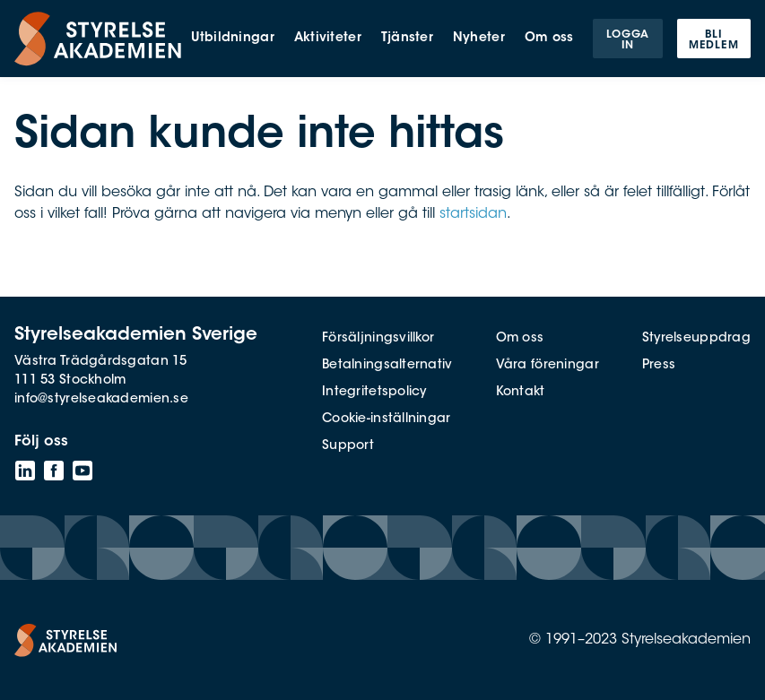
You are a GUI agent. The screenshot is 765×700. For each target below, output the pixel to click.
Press (659, 366)
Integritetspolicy (374, 393)
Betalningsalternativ (387, 366)
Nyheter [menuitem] (479, 39)
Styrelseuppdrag (696, 339)
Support (348, 446)
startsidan (473, 214)
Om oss (520, 339)
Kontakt (521, 393)
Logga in (628, 40)
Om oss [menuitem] (549, 39)
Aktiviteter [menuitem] (328, 39)
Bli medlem (714, 40)
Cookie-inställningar (387, 419)
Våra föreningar (548, 366)
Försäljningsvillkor (378, 339)
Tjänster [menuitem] (407, 39)
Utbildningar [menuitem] (232, 39)
